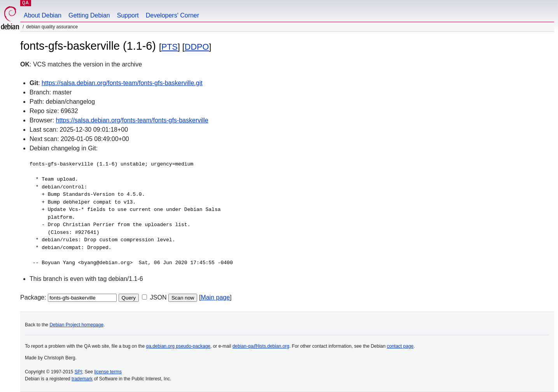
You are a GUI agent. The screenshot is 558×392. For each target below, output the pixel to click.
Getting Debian (89, 15)
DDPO (197, 47)
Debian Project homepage (76, 325)
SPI (78, 372)
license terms (108, 372)
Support (128, 15)
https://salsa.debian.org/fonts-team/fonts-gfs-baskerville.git (122, 83)
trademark (82, 379)
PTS (170, 47)
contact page (400, 346)
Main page (215, 297)
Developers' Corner (172, 15)
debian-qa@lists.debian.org (261, 346)
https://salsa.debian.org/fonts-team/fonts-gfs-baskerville (132, 120)
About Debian (43, 15)
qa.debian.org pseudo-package (178, 346)
